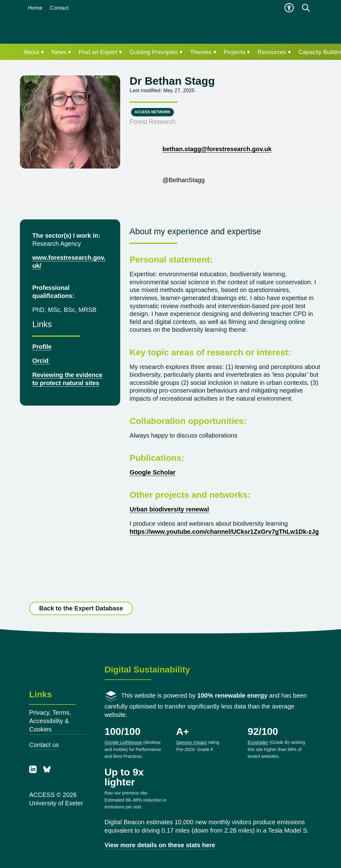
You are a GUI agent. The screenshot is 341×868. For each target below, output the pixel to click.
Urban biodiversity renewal (169, 509)
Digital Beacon (125, 822)
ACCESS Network (152, 112)
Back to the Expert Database (81, 609)
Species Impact (191, 742)
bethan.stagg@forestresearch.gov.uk (217, 149)
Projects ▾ (237, 52)
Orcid (41, 361)
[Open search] (306, 8)
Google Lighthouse (123, 742)
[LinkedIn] (34, 771)
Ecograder (258, 742)
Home (35, 8)
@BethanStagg (167, 180)
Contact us (44, 745)
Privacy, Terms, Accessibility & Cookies (50, 721)
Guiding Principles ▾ (156, 52)
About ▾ (34, 52)
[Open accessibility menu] (289, 8)
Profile (42, 347)
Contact (59, 8)
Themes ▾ (203, 52)
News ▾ (61, 52)
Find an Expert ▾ (100, 52)
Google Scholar (152, 472)
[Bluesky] (47, 771)
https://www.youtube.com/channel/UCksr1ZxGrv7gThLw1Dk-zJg (224, 532)
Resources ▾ (274, 52)
